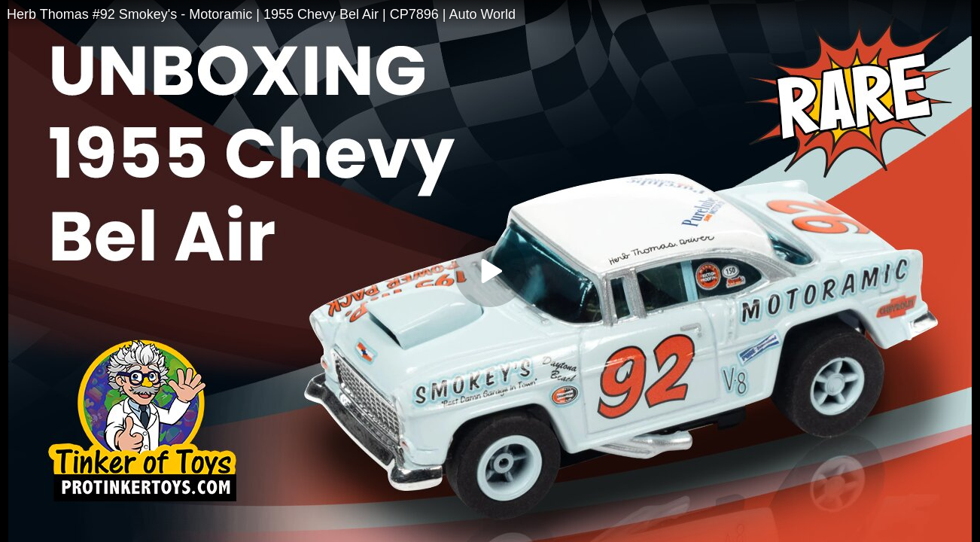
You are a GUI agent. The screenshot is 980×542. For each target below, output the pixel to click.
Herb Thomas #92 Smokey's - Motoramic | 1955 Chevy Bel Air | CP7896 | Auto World (261, 14)
